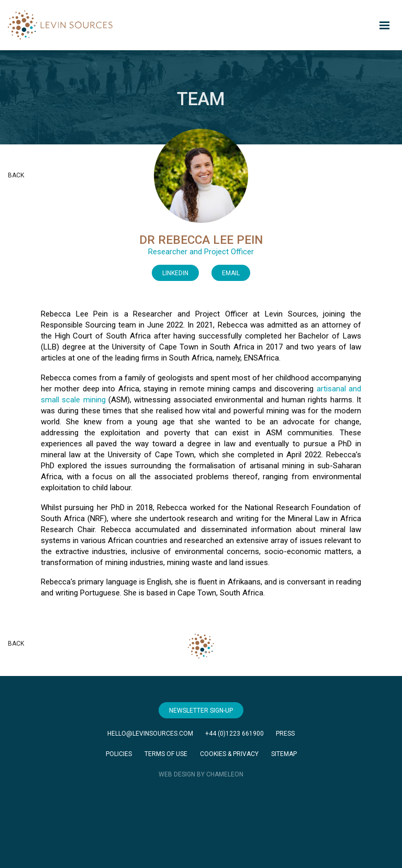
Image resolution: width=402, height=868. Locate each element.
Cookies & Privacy (229, 754)
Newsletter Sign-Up (201, 711)
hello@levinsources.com (150, 734)
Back (16, 175)
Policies (119, 754)
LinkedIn (175, 273)
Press (285, 734)
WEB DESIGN (177, 774)
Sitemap (284, 754)
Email (231, 273)
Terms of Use (166, 754)
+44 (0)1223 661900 (234, 734)
